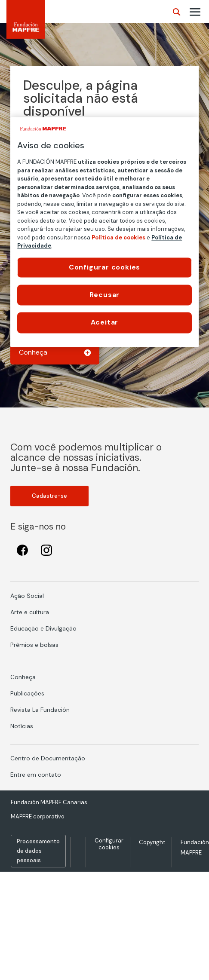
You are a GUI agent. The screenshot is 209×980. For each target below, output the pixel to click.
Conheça (23, 677)
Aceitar (105, 323)
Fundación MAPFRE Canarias (49, 802)
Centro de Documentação (48, 758)
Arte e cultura (30, 612)
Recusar (105, 295)
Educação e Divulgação (43, 628)
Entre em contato (36, 775)
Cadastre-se (49, 496)
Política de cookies (118, 237)
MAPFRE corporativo (38, 816)
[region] (104, 232)
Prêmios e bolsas (34, 645)
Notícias (22, 726)
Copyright (152, 842)
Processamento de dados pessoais (38, 851)
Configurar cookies (109, 844)
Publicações (27, 693)
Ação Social (27, 596)
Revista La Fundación (40, 710)
